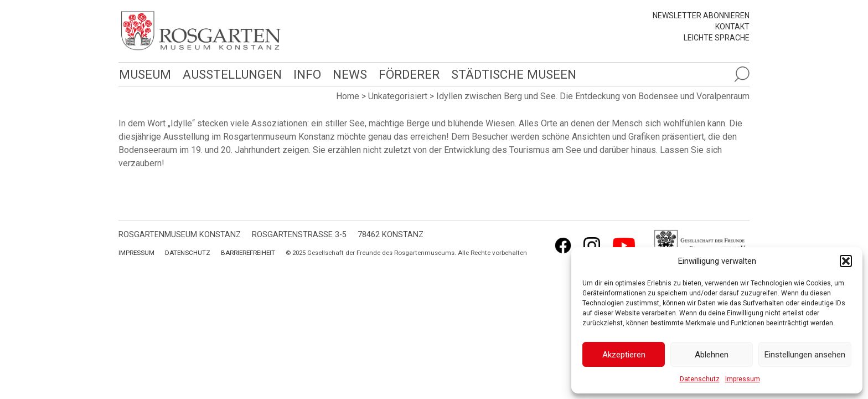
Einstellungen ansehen (805, 355)
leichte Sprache (717, 38)
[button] (846, 261)
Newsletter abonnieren (701, 16)
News (347, 74)
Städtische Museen (510, 74)
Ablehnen (712, 355)
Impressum (743, 379)
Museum (144, 74)
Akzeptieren (624, 355)
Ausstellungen (231, 74)
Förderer (406, 74)
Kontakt (732, 27)
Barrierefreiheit (248, 253)
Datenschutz (700, 379)
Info (305, 74)
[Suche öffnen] (742, 74)
